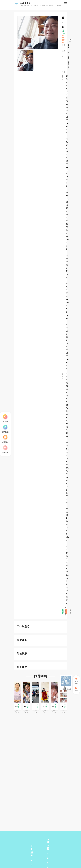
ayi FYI (25, 3)
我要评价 (63, 612)
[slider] (63, 35)
